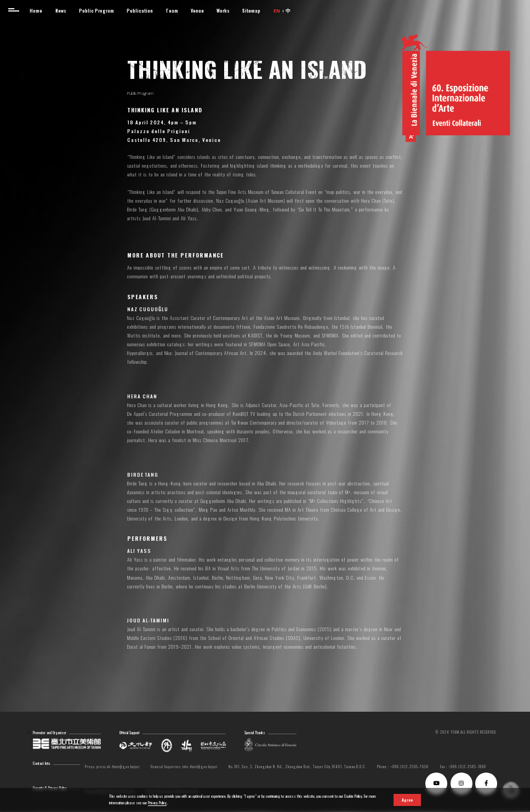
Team (172, 10)
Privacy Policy (157, 803)
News (61, 10)
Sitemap (251, 10)
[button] (411, 137)
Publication (140, 10)
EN (277, 11)
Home (36, 10)
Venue (197, 10)
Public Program (96, 10)
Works (223, 10)
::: (123, 59)
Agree (407, 800)
